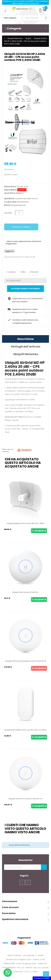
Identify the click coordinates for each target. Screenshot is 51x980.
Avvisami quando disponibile (26, 289)
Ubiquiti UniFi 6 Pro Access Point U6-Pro (26, 799)
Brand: (7, 205)
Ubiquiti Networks (18, 205)
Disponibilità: (10, 190)
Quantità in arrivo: (13, 193)
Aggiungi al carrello (21, 227)
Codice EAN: (10, 202)
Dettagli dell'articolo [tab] (26, 347)
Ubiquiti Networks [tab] (26, 354)
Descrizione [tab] (26, 339)
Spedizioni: (10, 198)
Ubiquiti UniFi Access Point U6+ (26, 592)
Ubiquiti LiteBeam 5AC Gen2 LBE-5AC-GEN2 (26, 523)
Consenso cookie (42, 978)
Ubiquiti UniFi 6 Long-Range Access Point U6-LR (26, 661)
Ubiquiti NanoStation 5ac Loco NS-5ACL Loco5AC (26, 730)
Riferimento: (10, 187)
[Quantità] (19, 213)
